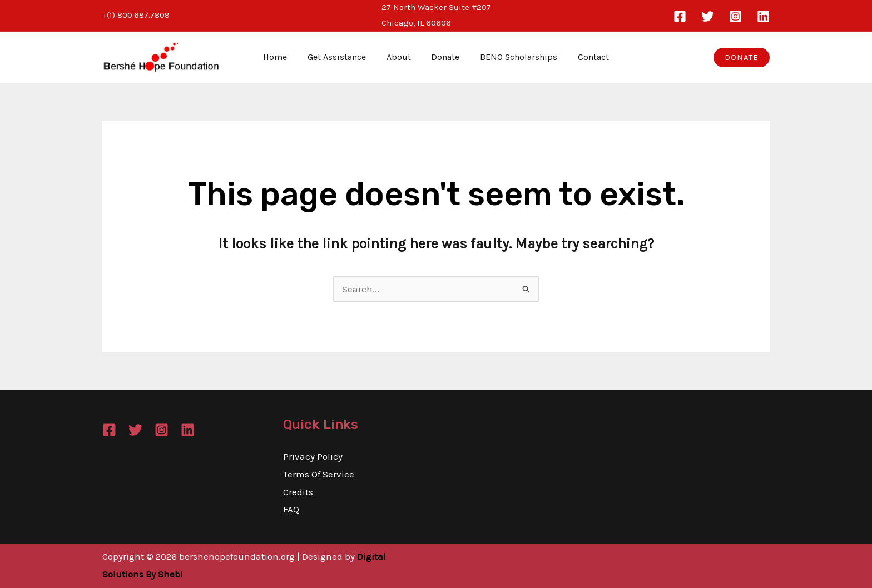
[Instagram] (735, 16)
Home (282, 57)
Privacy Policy (313, 456)
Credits (298, 492)
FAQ (291, 509)
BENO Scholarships (515, 57)
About (400, 57)
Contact (587, 57)
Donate (444, 57)
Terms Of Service (319, 474)
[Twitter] (708, 16)
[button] (742, 58)
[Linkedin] (763, 16)
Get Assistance (341, 57)
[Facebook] (680, 16)
